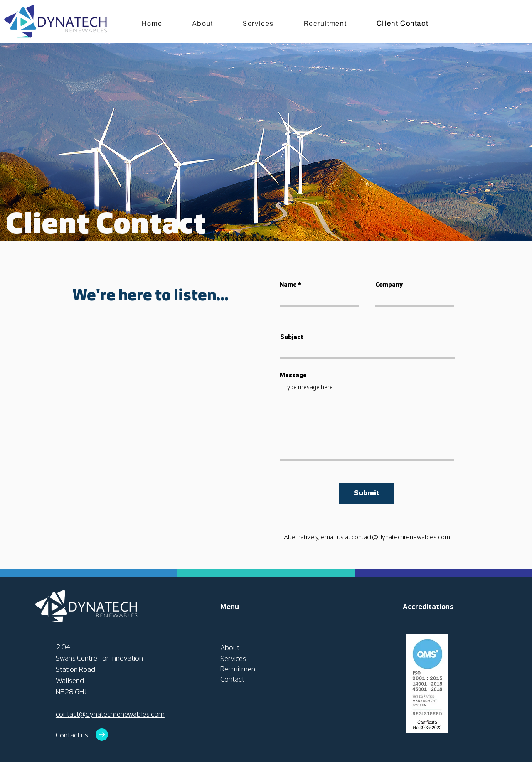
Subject (292, 338)
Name (288, 285)
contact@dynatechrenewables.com (401, 538)
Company (389, 285)
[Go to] (102, 735)
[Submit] (367, 494)
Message (293, 376)
